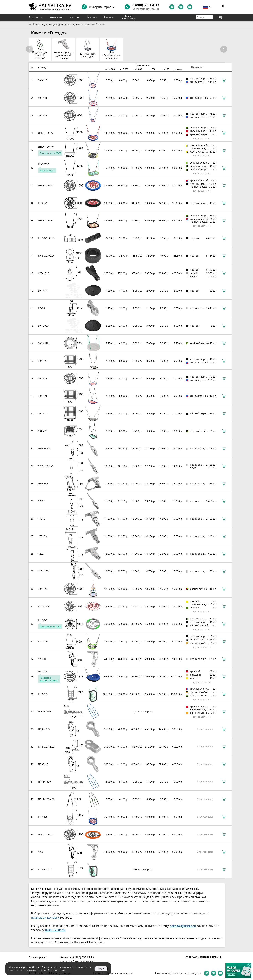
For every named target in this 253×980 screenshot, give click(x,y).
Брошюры (109, 17)
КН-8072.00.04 (46, 256)
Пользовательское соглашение (113, 973)
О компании (56, 17)
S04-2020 (43, 326)
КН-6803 (43, 694)
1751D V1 (43, 536)
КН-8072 (43, 620)
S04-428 (43, 361)
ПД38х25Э (44, 729)
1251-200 (43, 571)
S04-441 (43, 98)
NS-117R (43, 671)
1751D (42, 519)
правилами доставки (45, 918)
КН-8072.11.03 (46, 747)
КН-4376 (43, 817)
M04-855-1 (44, 448)
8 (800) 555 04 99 (146, 5)
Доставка (75, 17)
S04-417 (43, 291)
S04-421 (43, 396)
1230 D (42, 659)
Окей (101, 969)
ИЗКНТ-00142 (46, 133)
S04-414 (43, 413)
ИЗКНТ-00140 (46, 147)
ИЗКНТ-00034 (46, 220)
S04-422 (43, 431)
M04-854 (43, 484)
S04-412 (43, 115)
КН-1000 (43, 641)
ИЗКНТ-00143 (46, 834)
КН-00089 (44, 606)
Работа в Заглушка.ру (129, 17)
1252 (41, 554)
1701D (42, 501)
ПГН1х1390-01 (46, 799)
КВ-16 (41, 308)
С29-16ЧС (44, 273)
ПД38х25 (43, 764)
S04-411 (43, 378)
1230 (41, 852)
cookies (32, 967)
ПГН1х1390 (44, 782)
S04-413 (43, 80)
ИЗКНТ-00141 (46, 185)
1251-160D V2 (46, 466)
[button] (224, 49)
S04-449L (43, 343)
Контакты (92, 17)
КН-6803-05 (45, 869)
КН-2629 (43, 203)
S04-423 (43, 589)
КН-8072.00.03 (46, 238)
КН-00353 (44, 164)
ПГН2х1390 (44, 712)
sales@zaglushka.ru (210, 957)
